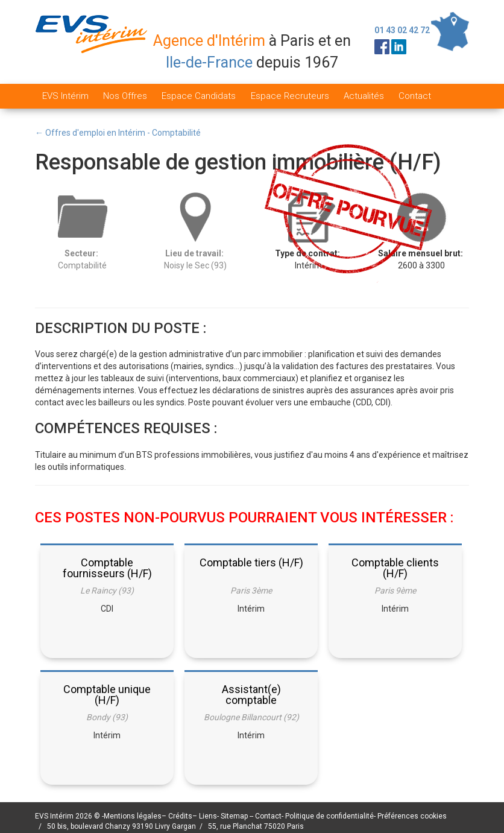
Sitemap (235, 816)
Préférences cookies (412, 816)
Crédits (180, 816)
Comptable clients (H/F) (395, 568)
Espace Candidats (199, 96)
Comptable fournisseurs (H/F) (107, 568)
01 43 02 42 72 (402, 30)
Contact (415, 96)
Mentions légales (133, 816)
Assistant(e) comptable (251, 695)
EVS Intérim (65, 96)
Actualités (364, 96)
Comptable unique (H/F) (107, 695)
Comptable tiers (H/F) (251, 562)
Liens (208, 816)
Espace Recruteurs (290, 96)
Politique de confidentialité (329, 816)
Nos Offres (125, 96)
